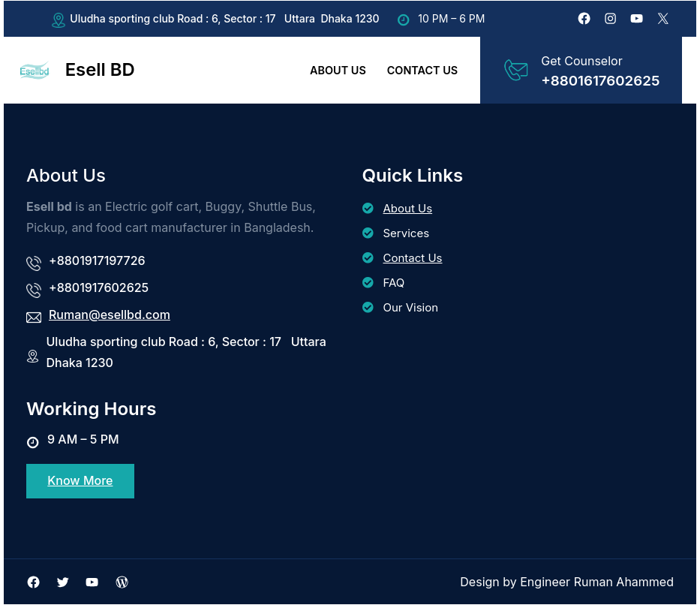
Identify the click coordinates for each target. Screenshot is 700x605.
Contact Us (413, 258)
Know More (80, 481)
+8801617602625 (600, 81)
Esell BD (100, 69)
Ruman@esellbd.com (110, 315)
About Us (408, 208)
